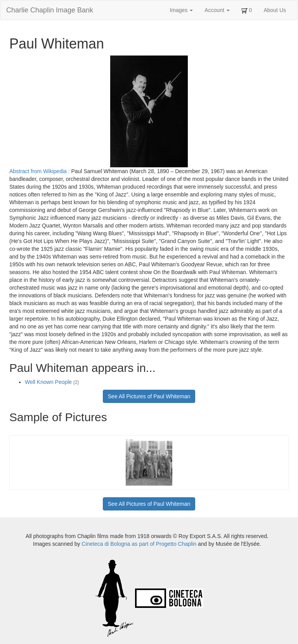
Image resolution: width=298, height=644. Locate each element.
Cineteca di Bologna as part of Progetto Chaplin (139, 544)
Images (181, 10)
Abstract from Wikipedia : (40, 171)
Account (217, 10)
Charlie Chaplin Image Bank (50, 10)
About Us (275, 10)
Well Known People (52, 382)
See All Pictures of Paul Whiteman (149, 396)
